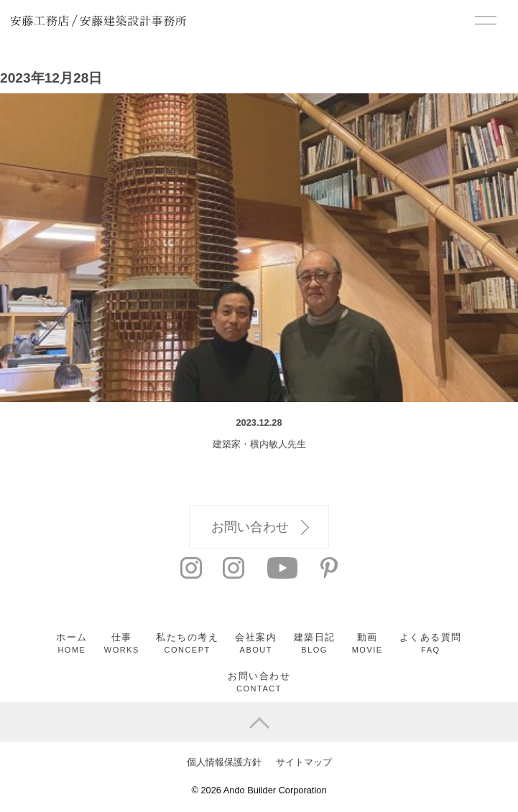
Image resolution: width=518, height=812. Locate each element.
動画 (367, 643)
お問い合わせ (260, 527)
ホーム (72, 643)
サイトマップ (304, 762)
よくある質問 (431, 643)
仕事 (122, 643)
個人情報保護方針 (224, 762)
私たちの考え (187, 643)
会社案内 (256, 643)
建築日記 (315, 643)
